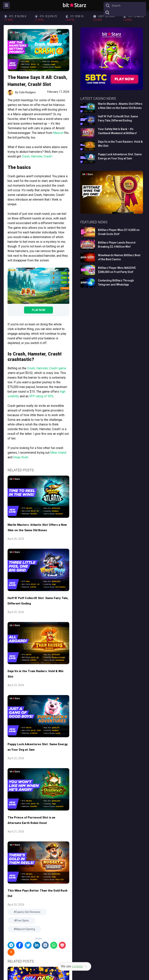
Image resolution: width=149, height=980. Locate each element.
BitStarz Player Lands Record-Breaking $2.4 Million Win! (117, 245)
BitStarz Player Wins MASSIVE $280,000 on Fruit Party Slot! (117, 270)
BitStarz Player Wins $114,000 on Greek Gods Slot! (119, 232)
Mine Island (58, 453)
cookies (77, 966)
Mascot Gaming (25, 929)
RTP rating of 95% (41, 396)
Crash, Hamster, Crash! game (47, 368)
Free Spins (23, 921)
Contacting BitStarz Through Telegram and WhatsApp (116, 283)
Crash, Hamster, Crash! (37, 156)
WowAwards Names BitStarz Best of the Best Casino (119, 257)
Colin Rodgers (27, 92)
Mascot (58, 133)
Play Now (39, 310)
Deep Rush (21, 457)
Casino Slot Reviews (28, 912)
